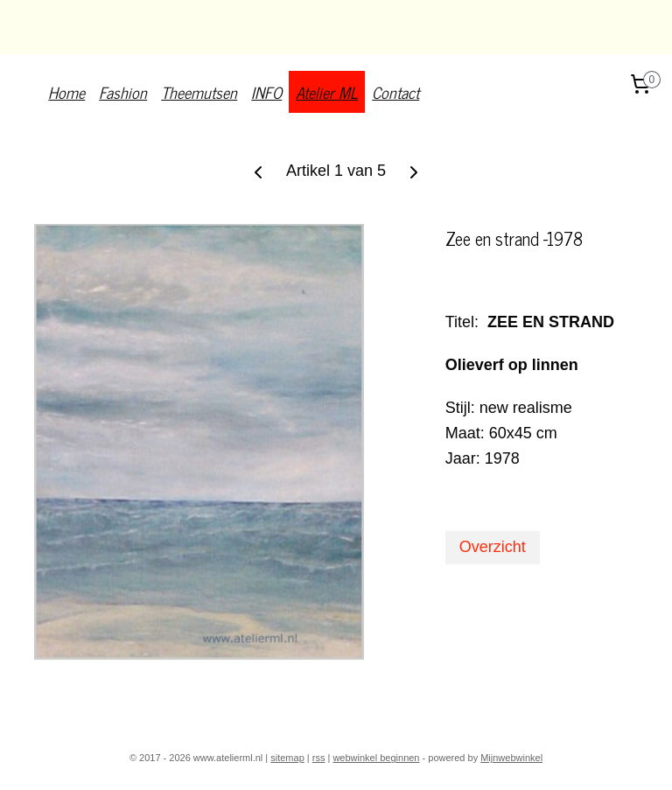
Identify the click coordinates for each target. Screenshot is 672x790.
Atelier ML (327, 92)
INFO (266, 92)
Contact (395, 92)
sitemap (287, 758)
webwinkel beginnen (376, 758)
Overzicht (493, 547)
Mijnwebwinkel (511, 758)
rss (319, 758)
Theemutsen (199, 92)
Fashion (123, 92)
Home (66, 92)
